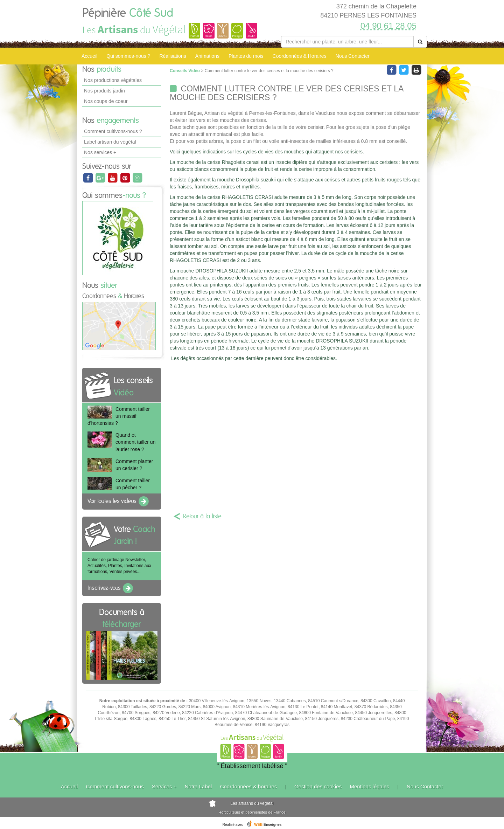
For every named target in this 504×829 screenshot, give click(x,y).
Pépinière (128, 13)
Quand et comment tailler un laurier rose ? (135, 442)
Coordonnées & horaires (249, 786)
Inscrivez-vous (111, 588)
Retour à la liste (202, 517)
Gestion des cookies (318, 786)
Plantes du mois (246, 56)
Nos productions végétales (113, 80)
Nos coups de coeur (106, 101)
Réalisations (173, 56)
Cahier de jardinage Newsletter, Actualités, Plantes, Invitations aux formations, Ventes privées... (119, 566)
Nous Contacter (353, 56)
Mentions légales (370, 786)
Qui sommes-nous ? (128, 56)
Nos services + (100, 152)
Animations (207, 56)
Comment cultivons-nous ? (113, 131)
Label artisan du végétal (110, 142)
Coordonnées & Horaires (300, 56)
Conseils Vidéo (185, 71)
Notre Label (198, 786)
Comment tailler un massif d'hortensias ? (119, 416)
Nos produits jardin (104, 91)
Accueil (89, 56)
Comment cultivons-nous (115, 786)
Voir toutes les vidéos (119, 502)
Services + (164, 786)
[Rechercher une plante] (347, 42)
